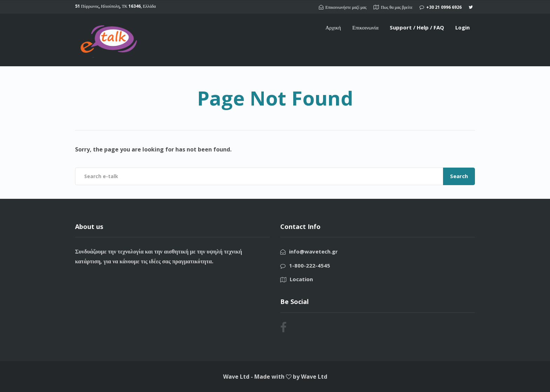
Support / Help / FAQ (417, 27)
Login (462, 27)
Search (459, 176)
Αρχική (333, 27)
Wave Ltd (314, 377)
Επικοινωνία (365, 27)
